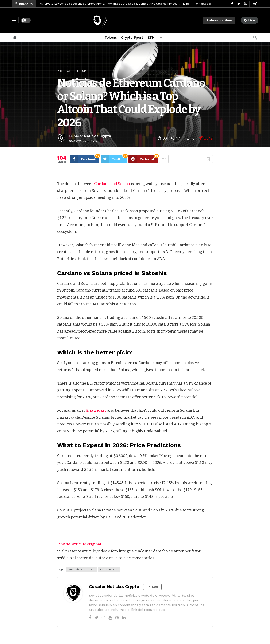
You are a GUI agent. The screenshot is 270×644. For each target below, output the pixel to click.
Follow (152, 587)
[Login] (255, 4)
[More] (160, 37)
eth (93, 569)
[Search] (255, 37)
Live (250, 20)
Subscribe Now (219, 20)
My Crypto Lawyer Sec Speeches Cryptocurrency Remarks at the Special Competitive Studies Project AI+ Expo (115, 4)
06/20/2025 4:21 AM (83, 141)
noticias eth (109, 569)
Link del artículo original (79, 544)
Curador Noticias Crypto (90, 136)
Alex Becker (96, 410)
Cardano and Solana (113, 184)
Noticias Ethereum (72, 71)
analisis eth (77, 569)
